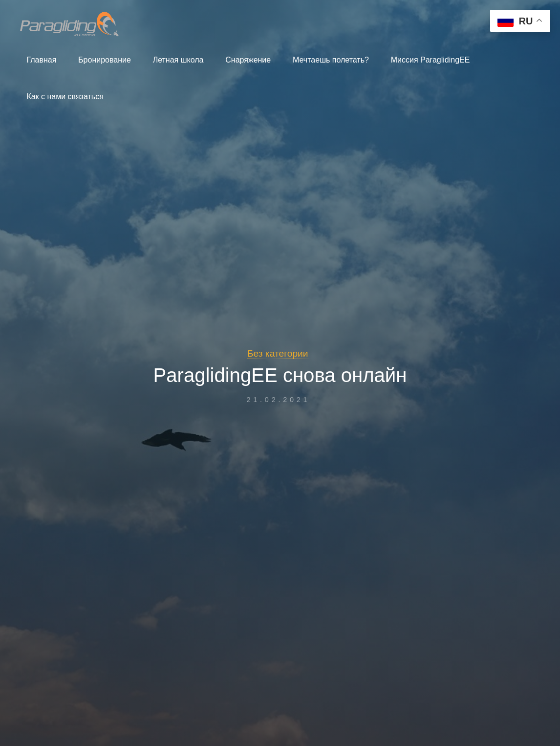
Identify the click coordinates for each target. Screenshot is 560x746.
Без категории (278, 353)
